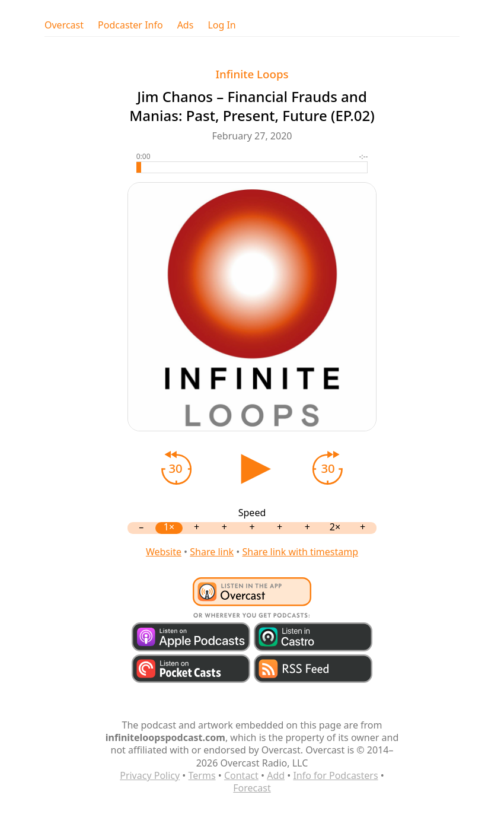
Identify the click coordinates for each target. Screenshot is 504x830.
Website (164, 552)
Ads (186, 25)
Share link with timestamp (300, 552)
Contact (241, 775)
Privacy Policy (150, 775)
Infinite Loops (252, 74)
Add (276, 775)
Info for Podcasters (335, 775)
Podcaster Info (130, 25)
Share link (212, 552)
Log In (221, 25)
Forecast (252, 788)
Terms (202, 775)
